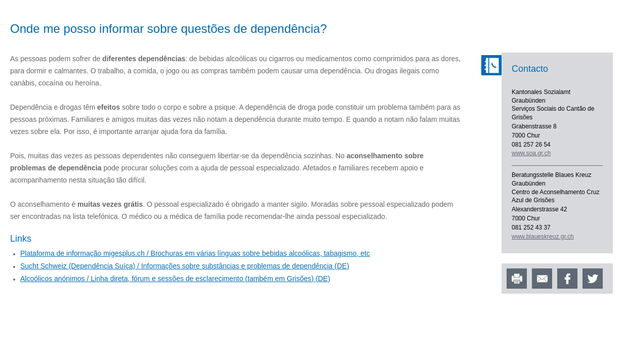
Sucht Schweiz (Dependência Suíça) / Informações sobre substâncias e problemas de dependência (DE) (185, 266)
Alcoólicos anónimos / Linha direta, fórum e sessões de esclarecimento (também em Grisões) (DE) (175, 279)
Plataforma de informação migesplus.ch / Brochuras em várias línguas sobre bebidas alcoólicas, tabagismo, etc (195, 253)
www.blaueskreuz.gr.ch (543, 237)
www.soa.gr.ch (531, 153)
